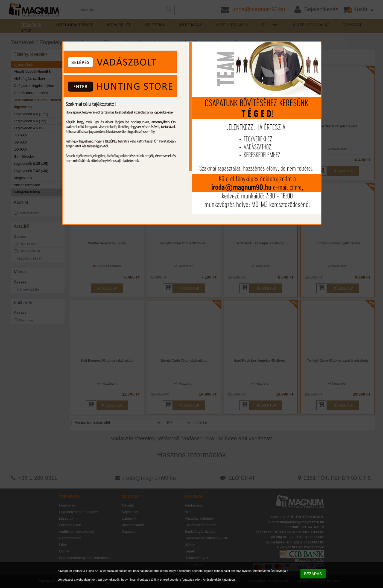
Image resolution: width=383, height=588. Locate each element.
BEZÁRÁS (313, 574)
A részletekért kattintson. (219, 580)
